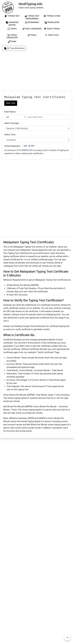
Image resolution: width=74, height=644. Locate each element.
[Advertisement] (37, 72)
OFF (31, 146)
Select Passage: (12, 123)
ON (24, 146)
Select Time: (10, 135)
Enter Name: (10, 112)
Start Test (11, 103)
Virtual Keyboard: (12, 146)
